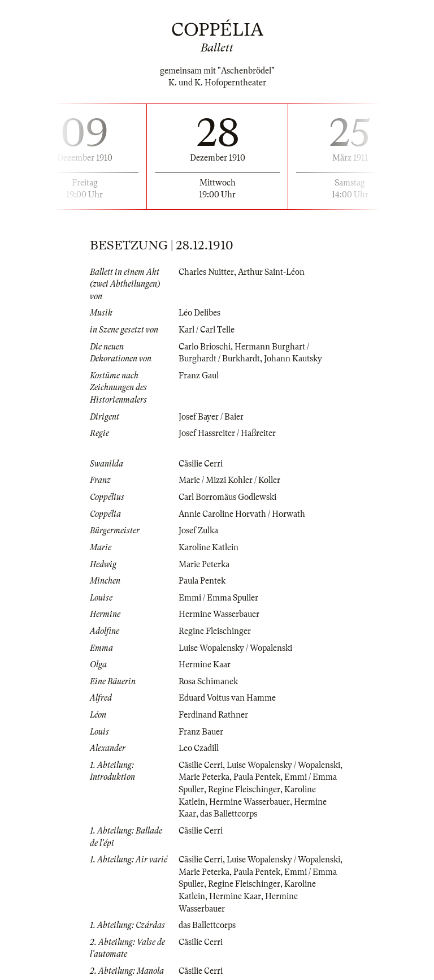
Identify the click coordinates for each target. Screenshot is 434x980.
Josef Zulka (198, 530)
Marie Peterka (204, 564)
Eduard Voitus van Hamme (227, 698)
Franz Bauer (201, 732)
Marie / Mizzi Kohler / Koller (229, 480)
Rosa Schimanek (208, 681)
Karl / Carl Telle (207, 330)
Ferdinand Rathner (213, 715)
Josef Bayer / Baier (211, 417)
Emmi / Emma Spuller (218, 598)
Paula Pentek (202, 581)
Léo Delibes (199, 313)
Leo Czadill (199, 748)
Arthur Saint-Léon (271, 272)
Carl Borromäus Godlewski (227, 497)
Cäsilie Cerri (201, 464)
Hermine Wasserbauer (219, 614)
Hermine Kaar (205, 664)
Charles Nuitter (206, 272)
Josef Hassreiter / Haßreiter (227, 433)
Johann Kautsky (293, 359)
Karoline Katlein (209, 547)
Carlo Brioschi (205, 347)
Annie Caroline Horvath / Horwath (242, 514)
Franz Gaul (199, 375)
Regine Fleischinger (215, 631)
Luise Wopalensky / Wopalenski (235, 648)
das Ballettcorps (229, 814)
